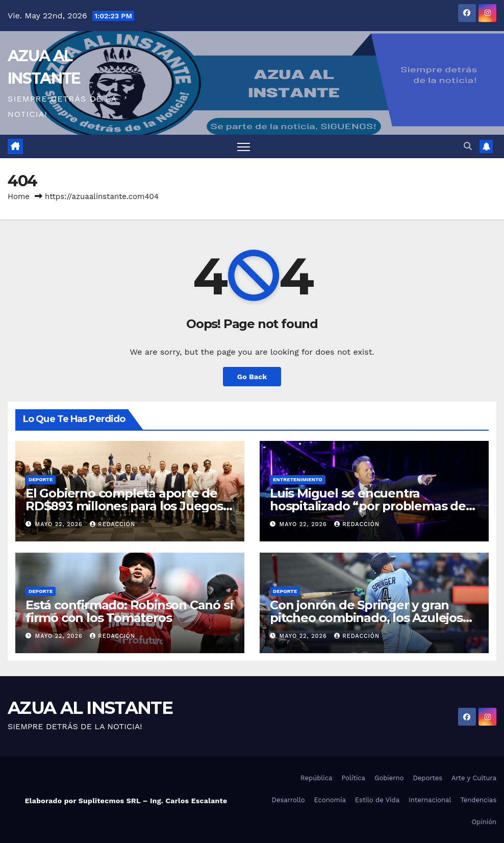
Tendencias (478, 800)
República (316, 778)
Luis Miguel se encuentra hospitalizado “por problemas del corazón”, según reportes (370, 506)
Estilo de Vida (377, 800)
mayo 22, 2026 (60, 524)
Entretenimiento (298, 479)
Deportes (427, 778)
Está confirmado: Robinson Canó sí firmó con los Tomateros (129, 611)
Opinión (484, 822)
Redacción (112, 524)
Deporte (41, 479)
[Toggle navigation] (244, 147)
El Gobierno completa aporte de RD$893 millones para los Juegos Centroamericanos (124, 506)
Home (19, 196)
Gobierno (389, 778)
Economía (330, 800)
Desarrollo (288, 800)
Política (353, 778)
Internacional (430, 800)
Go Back (252, 377)
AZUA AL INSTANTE (90, 708)
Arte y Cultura (474, 778)
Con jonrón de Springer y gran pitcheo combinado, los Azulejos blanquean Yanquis (366, 618)
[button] (468, 146)
